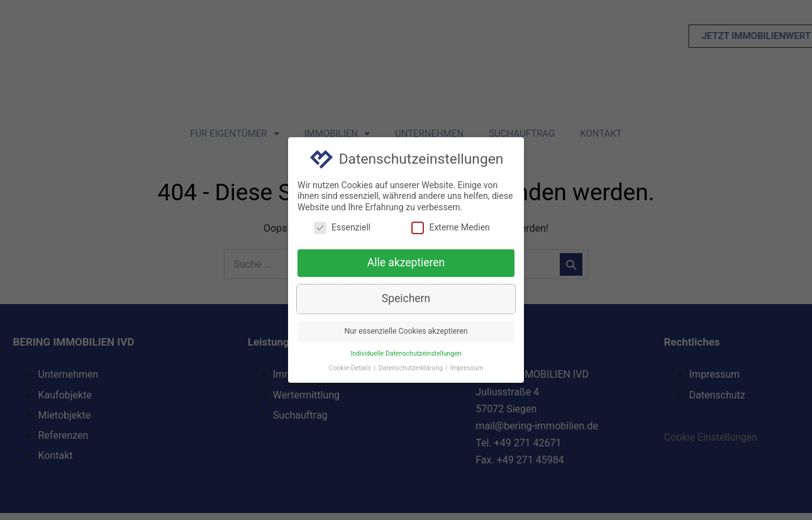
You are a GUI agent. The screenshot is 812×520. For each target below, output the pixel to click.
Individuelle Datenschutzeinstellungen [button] (406, 355)
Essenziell (342, 229)
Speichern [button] (406, 300)
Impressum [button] (467, 369)
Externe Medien (450, 229)
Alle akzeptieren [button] (406, 264)
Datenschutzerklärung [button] (412, 369)
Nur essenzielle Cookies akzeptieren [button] (406, 332)
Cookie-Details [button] (351, 369)
